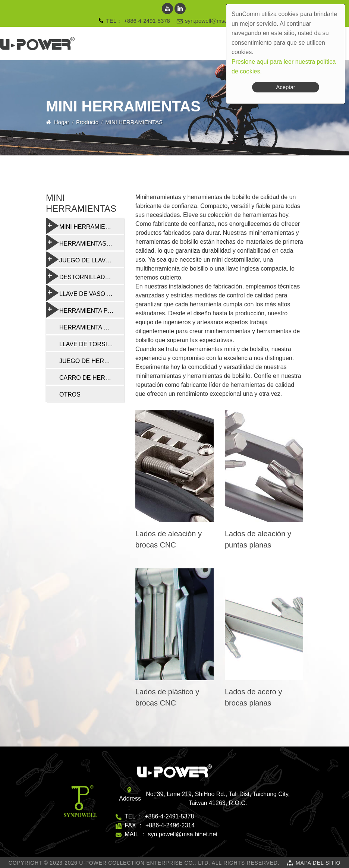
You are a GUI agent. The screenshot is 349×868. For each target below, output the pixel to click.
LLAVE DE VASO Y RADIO (85, 293)
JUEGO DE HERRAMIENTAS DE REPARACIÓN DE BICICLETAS (92, 361)
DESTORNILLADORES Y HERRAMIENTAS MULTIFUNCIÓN (85, 276)
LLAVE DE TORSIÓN (88, 344)
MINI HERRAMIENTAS (83, 226)
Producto (87, 122)
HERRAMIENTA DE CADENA (92, 327)
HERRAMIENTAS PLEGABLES (85, 243)
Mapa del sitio (318, 863)
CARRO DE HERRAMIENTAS (92, 378)
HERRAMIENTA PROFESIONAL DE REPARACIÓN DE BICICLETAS (85, 310)
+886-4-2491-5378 (147, 21)
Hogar (62, 122)
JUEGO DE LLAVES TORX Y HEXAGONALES (85, 259)
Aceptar (286, 87)
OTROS (70, 394)
